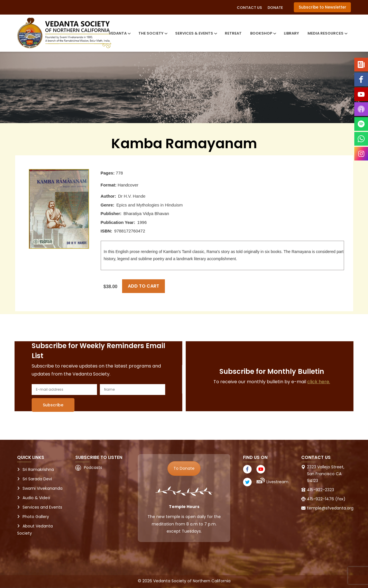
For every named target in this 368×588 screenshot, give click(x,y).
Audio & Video (36, 498)
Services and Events (42, 507)
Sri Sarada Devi (37, 479)
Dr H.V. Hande (132, 196)
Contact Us (249, 8)
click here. (319, 382)
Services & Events (196, 33)
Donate (275, 8)
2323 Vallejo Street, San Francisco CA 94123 (326, 474)
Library (291, 33)
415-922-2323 (321, 490)
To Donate (184, 468)
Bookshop (263, 33)
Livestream (277, 482)
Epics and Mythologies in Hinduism (150, 205)
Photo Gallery (36, 517)
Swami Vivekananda (43, 488)
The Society (152, 33)
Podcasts (93, 467)
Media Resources (327, 33)
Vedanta (119, 33)
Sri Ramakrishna (38, 469)
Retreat (233, 33)
